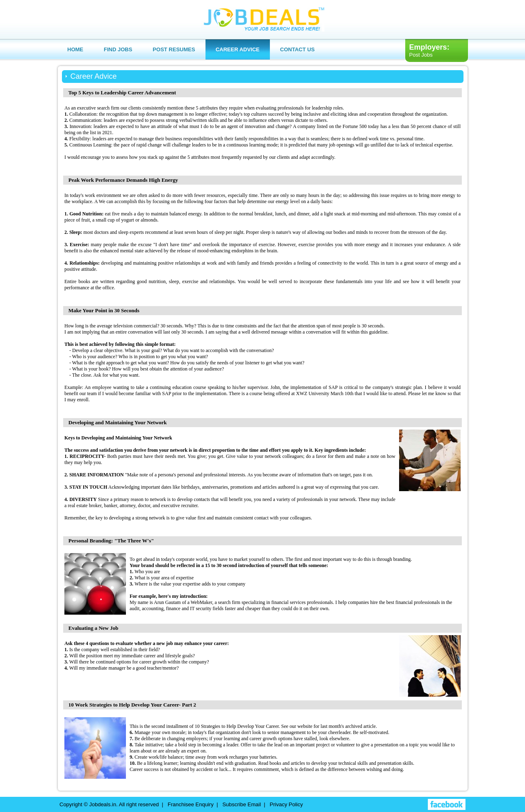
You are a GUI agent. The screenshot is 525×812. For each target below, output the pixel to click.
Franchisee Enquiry (191, 804)
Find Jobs (118, 49)
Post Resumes (174, 49)
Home (75, 49)
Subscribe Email (242, 804)
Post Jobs (421, 55)
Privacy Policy (286, 804)
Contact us (297, 49)
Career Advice (238, 49)
